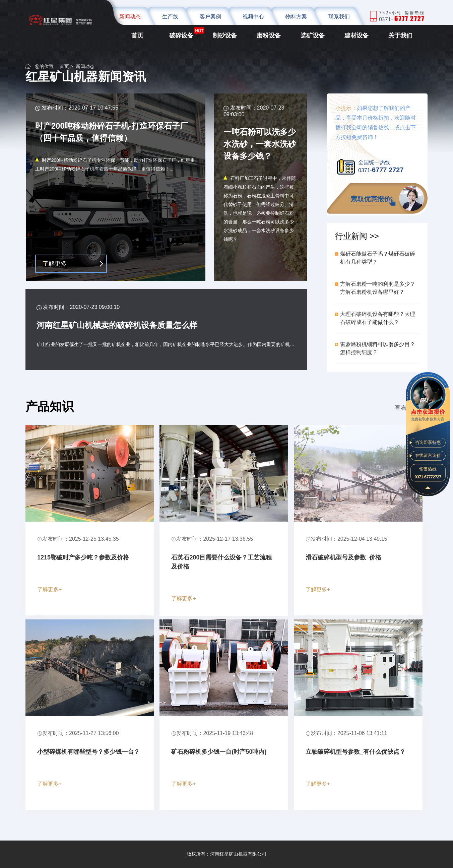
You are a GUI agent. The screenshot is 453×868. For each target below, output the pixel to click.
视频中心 (253, 17)
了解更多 (55, 264)
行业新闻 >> (357, 236)
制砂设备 (225, 36)
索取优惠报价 (371, 199)
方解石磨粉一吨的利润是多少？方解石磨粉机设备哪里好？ (378, 288)
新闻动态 (130, 17)
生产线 (170, 17)
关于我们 (400, 36)
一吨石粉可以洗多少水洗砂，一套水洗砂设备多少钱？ (260, 144)
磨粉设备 (269, 36)
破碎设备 (181, 36)
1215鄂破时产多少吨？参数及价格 (83, 557)
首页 (137, 36)
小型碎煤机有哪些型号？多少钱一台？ (88, 752)
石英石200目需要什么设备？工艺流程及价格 (221, 562)
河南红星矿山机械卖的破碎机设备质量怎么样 (117, 325)
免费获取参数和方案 (428, 414)
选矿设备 (313, 36)
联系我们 (339, 17)
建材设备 (357, 36)
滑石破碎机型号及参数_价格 (343, 557)
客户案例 (210, 17)
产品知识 (50, 407)
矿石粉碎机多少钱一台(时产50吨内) (219, 752)
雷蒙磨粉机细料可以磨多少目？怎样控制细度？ (378, 348)
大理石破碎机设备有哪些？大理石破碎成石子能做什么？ (378, 318)
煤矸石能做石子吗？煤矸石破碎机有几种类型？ (378, 258)
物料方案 (296, 17)
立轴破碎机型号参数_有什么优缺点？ (355, 752)
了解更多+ (49, 589)
